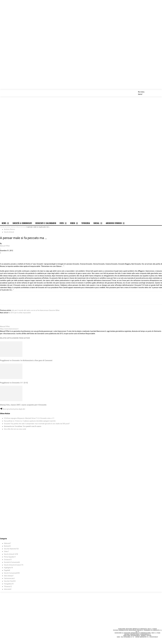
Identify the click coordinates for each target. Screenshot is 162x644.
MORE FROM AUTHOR (22, 338)
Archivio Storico (10, 227)
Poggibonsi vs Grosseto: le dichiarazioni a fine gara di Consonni (26, 360)
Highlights (8, 568)
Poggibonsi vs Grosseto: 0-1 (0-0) (14, 383)
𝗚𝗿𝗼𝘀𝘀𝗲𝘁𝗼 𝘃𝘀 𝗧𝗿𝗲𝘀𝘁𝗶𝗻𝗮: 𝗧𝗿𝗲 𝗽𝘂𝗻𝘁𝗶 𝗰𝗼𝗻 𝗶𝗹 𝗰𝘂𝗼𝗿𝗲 (23, 426)
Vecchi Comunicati (12, 573)
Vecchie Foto (10, 581)
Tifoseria (8, 586)
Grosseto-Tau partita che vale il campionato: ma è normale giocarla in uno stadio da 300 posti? (37, 424)
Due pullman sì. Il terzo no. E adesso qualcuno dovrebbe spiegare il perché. (30, 421)
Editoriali (7, 543)
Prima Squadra (10, 557)
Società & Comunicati (12, 562)
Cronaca (8, 560)
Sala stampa (9, 576)
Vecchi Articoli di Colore (14, 565)
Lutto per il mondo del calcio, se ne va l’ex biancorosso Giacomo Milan (35, 310)
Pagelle (7, 570)
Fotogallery (9, 584)
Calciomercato (9, 578)
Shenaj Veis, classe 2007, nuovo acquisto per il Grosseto (23, 405)
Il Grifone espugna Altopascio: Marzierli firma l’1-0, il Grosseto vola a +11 (29, 418)
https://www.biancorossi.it (9, 329)
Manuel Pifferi (5, 246)
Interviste (8, 589)
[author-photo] (5, 324)
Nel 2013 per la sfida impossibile (19, 313)
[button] (158, 92)
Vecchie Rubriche (11, 549)
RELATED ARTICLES (7, 338)
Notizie (7, 546)
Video (6, 551)
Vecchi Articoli (21, 227)
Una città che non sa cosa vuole (15, 429)
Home (2, 227)
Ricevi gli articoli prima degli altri (13, 409)
